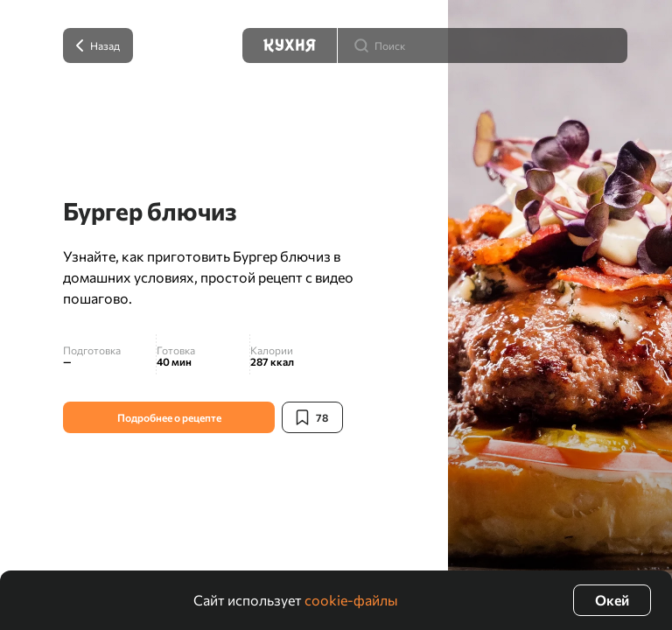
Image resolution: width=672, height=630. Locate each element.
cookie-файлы (351, 600)
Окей (612, 600)
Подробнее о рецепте (169, 417)
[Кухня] (290, 45)
